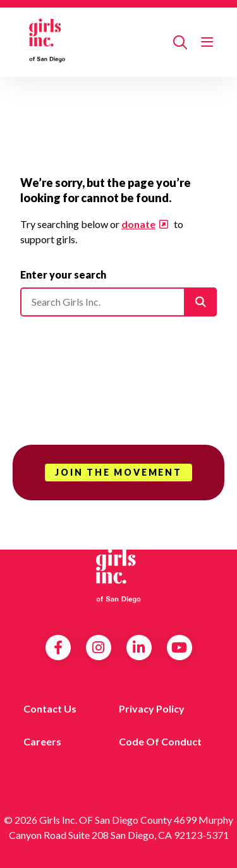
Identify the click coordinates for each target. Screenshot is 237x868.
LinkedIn (139, 648)
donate (138, 224)
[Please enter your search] (118, 302)
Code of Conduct (160, 741)
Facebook (58, 648)
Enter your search (63, 274)
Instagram (98, 648)
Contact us (50, 708)
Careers (42, 741)
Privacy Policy (152, 708)
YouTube (179, 648)
